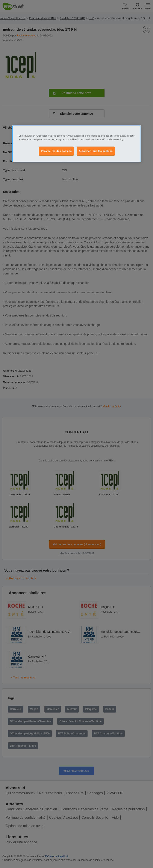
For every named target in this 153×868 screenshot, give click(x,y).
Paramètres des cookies (56, 151)
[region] (77, 144)
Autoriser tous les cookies (96, 151)
